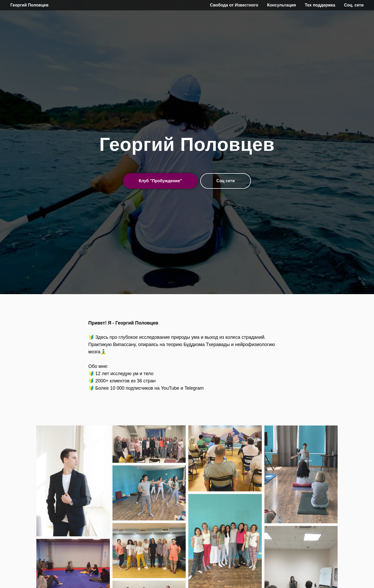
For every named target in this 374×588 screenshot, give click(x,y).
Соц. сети (354, 5)
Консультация (281, 5)
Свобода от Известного (234, 5)
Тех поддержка (320, 5)
